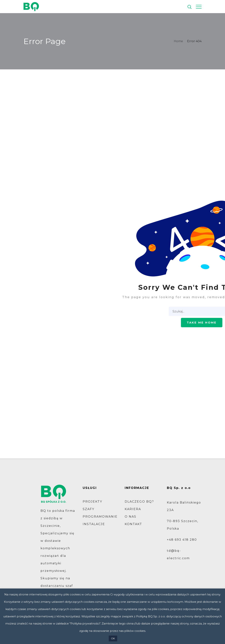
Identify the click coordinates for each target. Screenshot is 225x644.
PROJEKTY (92, 502)
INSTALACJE (94, 524)
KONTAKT (133, 524)
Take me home (202, 322)
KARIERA (133, 509)
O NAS (130, 517)
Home (178, 41)
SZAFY (88, 509)
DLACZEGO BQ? (139, 502)
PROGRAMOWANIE (100, 517)
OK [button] (113, 638)
